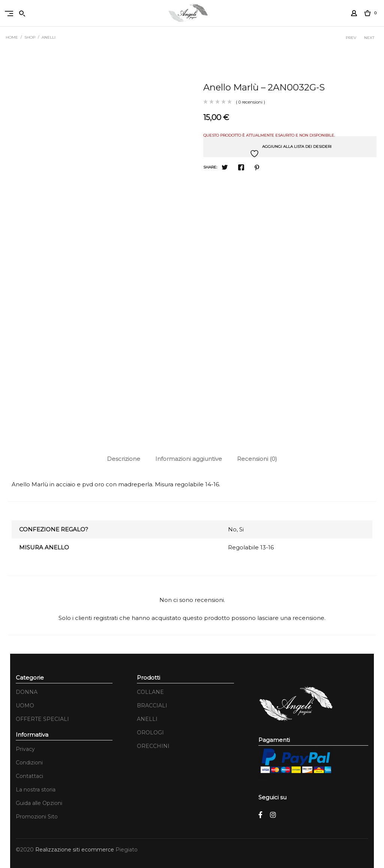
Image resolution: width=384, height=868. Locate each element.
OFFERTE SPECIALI (42, 719)
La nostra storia (36, 790)
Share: (210, 167)
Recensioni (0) (257, 459)
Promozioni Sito (37, 817)
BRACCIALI (152, 706)
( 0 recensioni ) (250, 102)
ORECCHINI (153, 746)
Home (12, 37)
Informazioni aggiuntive (189, 459)
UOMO (25, 706)
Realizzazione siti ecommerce (75, 850)
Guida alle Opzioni (39, 803)
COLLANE (150, 692)
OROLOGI (150, 733)
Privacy (25, 749)
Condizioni (29, 763)
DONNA (27, 692)
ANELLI (49, 37)
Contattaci (29, 776)
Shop (30, 37)
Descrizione (124, 459)
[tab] (124, 459)
